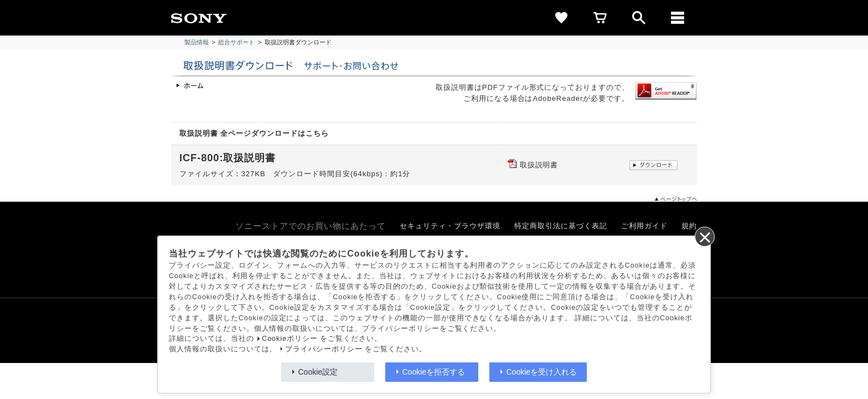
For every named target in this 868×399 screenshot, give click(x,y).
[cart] (600, 18)
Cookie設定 (318, 372)
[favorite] (561, 18)
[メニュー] (678, 18)
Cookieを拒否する (434, 372)
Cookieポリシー (290, 339)
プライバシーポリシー (324, 349)
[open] (639, 18)
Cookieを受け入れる (542, 372)
